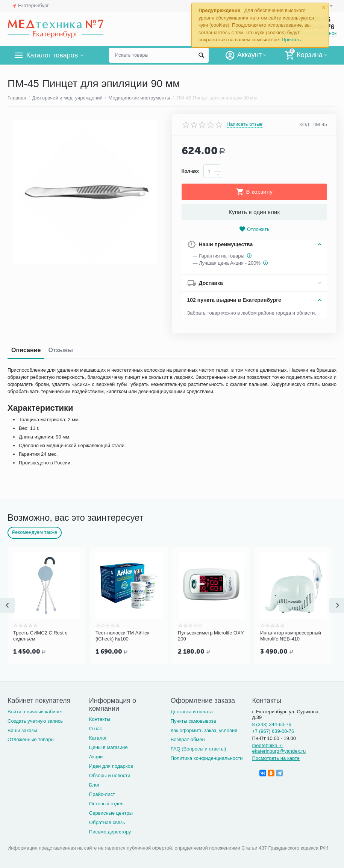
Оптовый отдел (106, 804)
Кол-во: (191, 171)
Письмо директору (110, 832)
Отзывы (60, 350)
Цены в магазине (108, 747)
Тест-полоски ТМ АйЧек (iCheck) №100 (122, 636)
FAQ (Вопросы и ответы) (199, 749)
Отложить (254, 229)
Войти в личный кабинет (35, 712)
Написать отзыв (245, 124)
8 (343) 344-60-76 (271, 724)
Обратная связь (107, 822)
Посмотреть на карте (276, 758)
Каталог (98, 738)
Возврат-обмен (188, 739)
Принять (291, 40)
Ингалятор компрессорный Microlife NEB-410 (291, 636)
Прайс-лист (102, 794)
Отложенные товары (31, 739)
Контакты (100, 719)
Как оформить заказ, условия (204, 730)
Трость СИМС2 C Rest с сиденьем (40, 636)
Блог (94, 785)
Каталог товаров (52, 55)
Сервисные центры (111, 813)
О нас (96, 729)
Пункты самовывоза (193, 721)
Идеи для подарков (111, 766)
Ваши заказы (22, 730)
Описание (26, 350)
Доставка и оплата (192, 712)
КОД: (305, 124)
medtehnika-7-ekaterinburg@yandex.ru (279, 748)
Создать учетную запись (35, 721)
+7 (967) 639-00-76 (273, 731)
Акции (96, 757)
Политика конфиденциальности (207, 758)
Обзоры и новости (110, 775)
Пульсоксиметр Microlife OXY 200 (211, 636)
